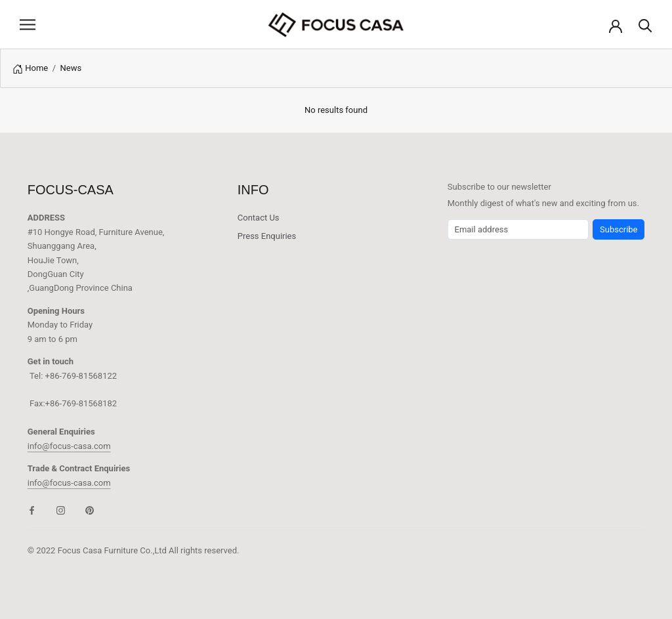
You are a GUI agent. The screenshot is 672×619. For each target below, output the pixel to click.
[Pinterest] (90, 510)
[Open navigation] (28, 25)
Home (36, 68)
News (71, 68)
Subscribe (619, 229)
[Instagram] (61, 510)
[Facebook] (32, 510)
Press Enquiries (267, 236)
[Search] (645, 25)
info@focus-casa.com (69, 446)
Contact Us (259, 218)
